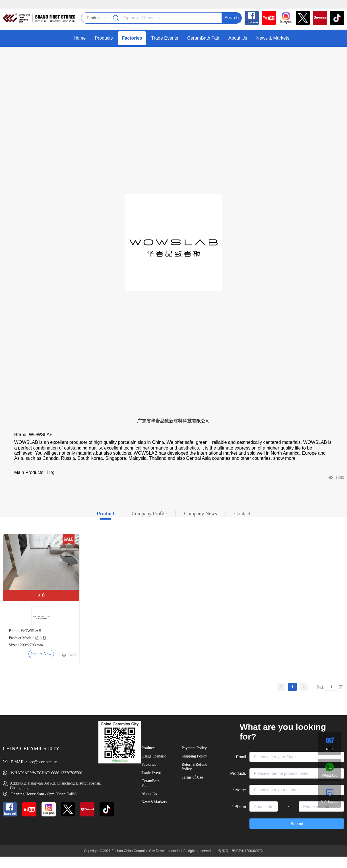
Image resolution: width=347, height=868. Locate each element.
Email (241, 757)
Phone (240, 806)
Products (238, 773)
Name (241, 790)
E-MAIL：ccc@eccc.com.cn (30, 762)
